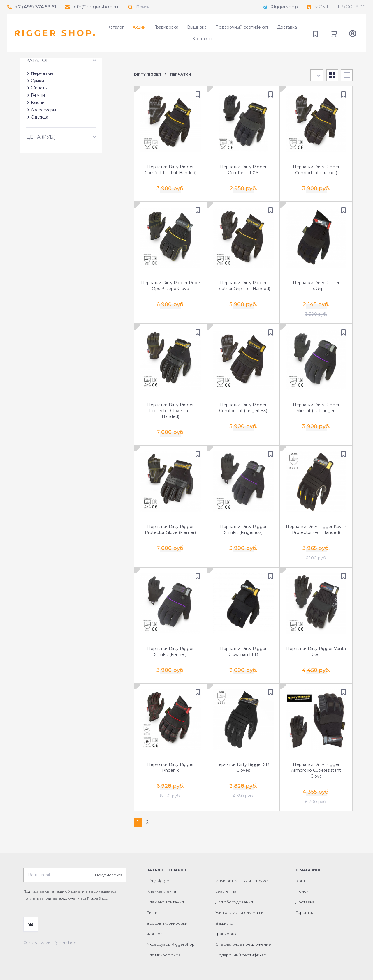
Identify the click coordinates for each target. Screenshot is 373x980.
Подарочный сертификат (242, 27)
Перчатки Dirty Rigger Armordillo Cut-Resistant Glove (316, 770)
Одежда (40, 154)
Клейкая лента (161, 891)
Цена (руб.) (41, 174)
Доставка (287, 27)
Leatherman (227, 891)
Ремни (38, 133)
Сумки (37, 118)
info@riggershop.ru (95, 7)
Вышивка (197, 27)
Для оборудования (234, 902)
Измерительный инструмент (244, 881)
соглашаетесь (105, 891)
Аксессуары (43, 147)
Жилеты (39, 125)
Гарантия (305, 912)
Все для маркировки (167, 923)
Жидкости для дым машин (241, 912)
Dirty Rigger (148, 74)
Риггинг (154, 912)
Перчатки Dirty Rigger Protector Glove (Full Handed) (170, 411)
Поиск (302, 891)
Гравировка (166, 27)
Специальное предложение (243, 944)
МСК (320, 7)
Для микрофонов (164, 955)
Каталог (116, 27)
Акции (139, 27)
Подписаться (109, 875)
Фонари (155, 934)
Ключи (38, 140)
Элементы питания (165, 902)
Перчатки (42, 111)
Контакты (202, 39)
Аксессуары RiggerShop (171, 944)
